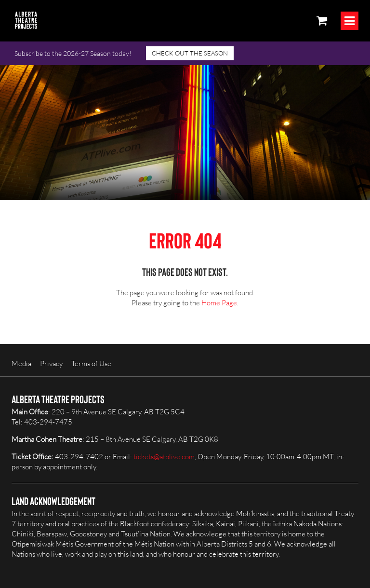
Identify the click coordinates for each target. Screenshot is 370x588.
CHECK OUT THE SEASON (190, 53)
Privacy (51, 363)
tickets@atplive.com (164, 457)
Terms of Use (91, 363)
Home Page (219, 303)
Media (21, 363)
